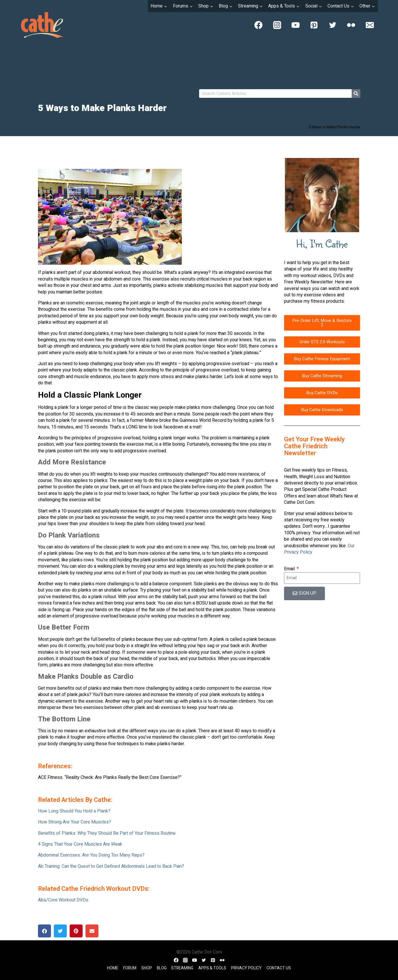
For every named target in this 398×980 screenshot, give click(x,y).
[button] (44, 931)
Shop (147, 968)
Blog (162, 968)
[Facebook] (258, 25)
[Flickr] (351, 25)
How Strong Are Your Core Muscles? (75, 822)
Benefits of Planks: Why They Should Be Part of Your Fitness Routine (107, 833)
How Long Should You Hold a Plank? (74, 811)
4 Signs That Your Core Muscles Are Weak (80, 844)
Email (290, 569)
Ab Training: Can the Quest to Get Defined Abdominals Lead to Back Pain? (111, 866)
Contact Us (279, 968)
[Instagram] (277, 25)
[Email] (370, 25)
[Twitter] (333, 25)
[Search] (356, 94)
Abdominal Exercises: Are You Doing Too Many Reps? (91, 855)
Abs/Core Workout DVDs (63, 900)
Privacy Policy (246, 968)
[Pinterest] (314, 25)
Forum (130, 968)
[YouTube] (296, 25)
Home (113, 968)
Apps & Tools (212, 968)
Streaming (182, 968)
